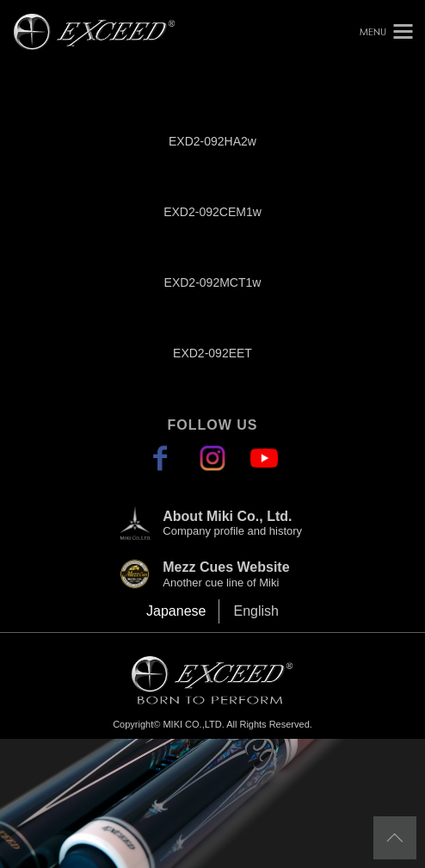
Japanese (176, 611)
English (256, 611)
